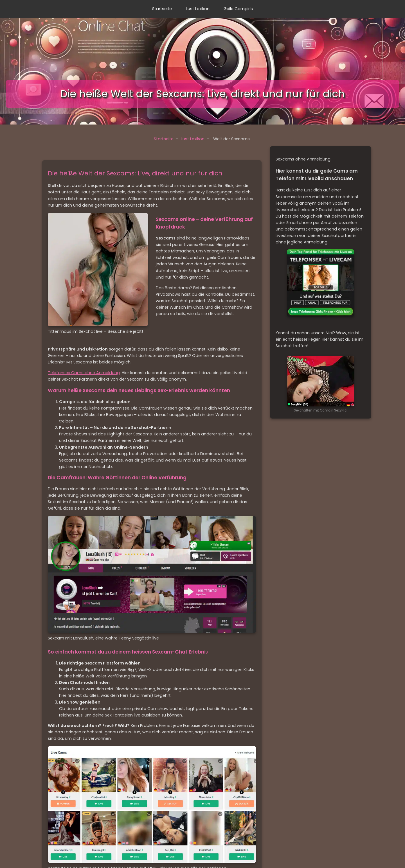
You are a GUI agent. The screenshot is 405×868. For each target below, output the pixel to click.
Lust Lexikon (198, 9)
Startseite (162, 9)
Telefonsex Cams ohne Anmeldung (84, 373)
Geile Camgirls (238, 9)
